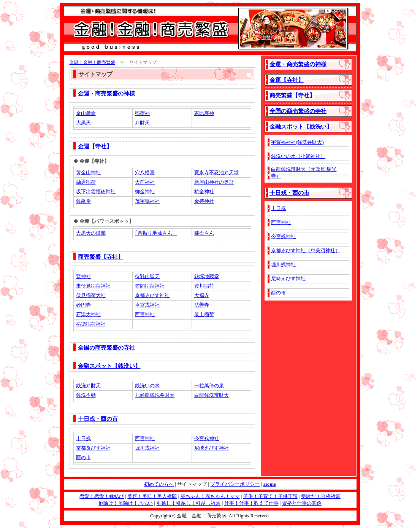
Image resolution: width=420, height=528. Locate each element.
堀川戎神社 (147, 448)
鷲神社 (83, 276)
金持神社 (204, 201)
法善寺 (202, 305)
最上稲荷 (204, 314)
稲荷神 (142, 113)
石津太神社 (88, 314)
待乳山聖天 (147, 276)
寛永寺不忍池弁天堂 (216, 173)
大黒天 (83, 123)
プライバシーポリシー (235, 484)
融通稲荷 (86, 182)
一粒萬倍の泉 (209, 386)
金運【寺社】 (95, 146)
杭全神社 (204, 192)
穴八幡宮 (145, 173)
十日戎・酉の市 (98, 419)
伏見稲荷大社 (91, 295)
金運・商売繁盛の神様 (106, 94)
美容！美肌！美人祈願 (152, 496)
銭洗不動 (86, 395)
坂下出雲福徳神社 (96, 192)
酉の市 (83, 457)
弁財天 (142, 123)
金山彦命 (86, 113)
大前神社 (145, 182)
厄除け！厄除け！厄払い (126, 503)
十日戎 (83, 438)
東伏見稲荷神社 (93, 286)
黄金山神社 (88, 173)
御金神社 (145, 192)
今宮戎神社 (147, 305)
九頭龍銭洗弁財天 (155, 395)
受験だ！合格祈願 (321, 496)
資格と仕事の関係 (302, 503)
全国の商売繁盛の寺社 (106, 348)
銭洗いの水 (147, 386)
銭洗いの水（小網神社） (298, 156)
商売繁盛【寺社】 (101, 257)
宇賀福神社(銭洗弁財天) (297, 142)
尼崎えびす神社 (212, 448)
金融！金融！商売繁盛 (92, 62)
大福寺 (202, 295)
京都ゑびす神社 (152, 295)
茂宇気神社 (147, 201)
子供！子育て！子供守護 (270, 496)
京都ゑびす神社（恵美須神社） (306, 250)
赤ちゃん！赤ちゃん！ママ (210, 496)
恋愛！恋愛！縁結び (102, 496)
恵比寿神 (204, 113)
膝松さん (204, 233)
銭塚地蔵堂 (207, 276)
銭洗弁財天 (88, 386)
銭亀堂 (83, 201)
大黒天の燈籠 (91, 233)
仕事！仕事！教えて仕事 (251, 503)
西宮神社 (145, 314)
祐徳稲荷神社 (91, 324)
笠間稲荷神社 (150, 286)
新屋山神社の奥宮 (214, 182)
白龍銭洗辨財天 (212, 395)
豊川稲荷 (204, 286)
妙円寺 (83, 305)
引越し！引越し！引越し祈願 (188, 503)
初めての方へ (159, 484)
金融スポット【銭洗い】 (109, 366)
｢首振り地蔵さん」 (156, 233)
